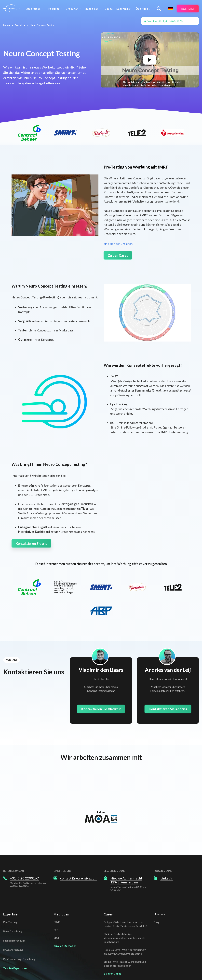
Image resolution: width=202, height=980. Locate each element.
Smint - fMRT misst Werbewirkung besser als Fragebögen (125, 954)
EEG (56, 920)
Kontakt (188, 9)
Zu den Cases (118, 255)
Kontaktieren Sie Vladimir (101, 709)
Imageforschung (13, 940)
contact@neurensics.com (79, 868)
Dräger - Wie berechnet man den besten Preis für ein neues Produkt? (125, 914)
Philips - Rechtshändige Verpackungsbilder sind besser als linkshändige (125, 928)
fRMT (57, 912)
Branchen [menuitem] (72, 9)
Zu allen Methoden (65, 936)
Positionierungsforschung (19, 949)
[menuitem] (34, 9)
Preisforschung (13, 921)
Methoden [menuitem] (92, 9)
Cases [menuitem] (109, 9)
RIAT (56, 928)
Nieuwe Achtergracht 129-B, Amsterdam (126, 870)
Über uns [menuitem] (142, 9)
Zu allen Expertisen (15, 958)
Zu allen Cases (112, 964)
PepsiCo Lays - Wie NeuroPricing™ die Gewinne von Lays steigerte (125, 942)
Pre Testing (10, 912)
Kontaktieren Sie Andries (168, 709)
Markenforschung (14, 931)
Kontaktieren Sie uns (31, 543)
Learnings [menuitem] (123, 9)
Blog (157, 912)
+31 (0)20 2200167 (24, 868)
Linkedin (167, 868)
